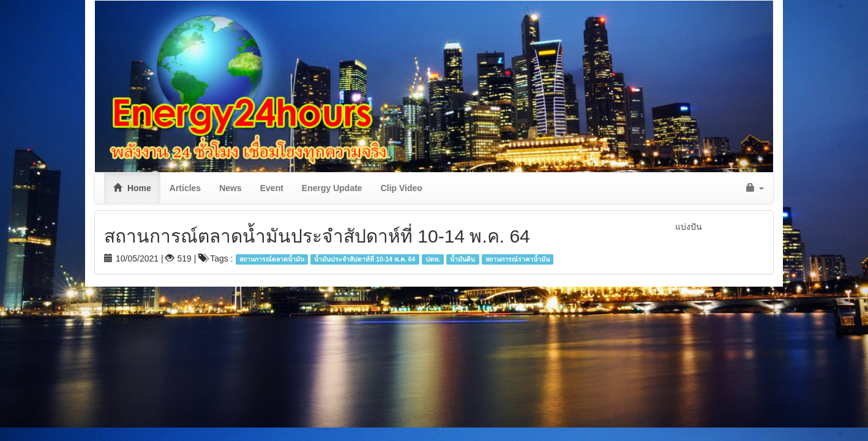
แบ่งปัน (689, 227)
